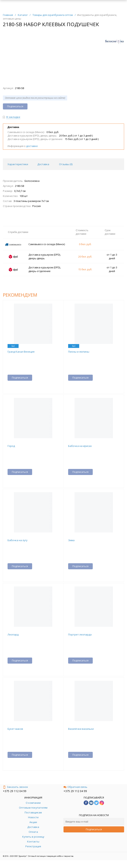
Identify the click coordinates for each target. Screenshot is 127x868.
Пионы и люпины (79, 352)
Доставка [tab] (43, 164)
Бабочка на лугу (18, 540)
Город (11, 446)
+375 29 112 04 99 (15, 791)
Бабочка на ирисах (80, 446)
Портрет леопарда (80, 634)
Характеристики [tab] (18, 164)
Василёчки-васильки (81, 729)
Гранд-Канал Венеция (21, 352)
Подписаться (94, 829)
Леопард (13, 634)
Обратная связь (75, 787)
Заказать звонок (15, 787)
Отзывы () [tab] (66, 164)
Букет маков (15, 729)
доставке (32, 146)
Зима (71, 540)
